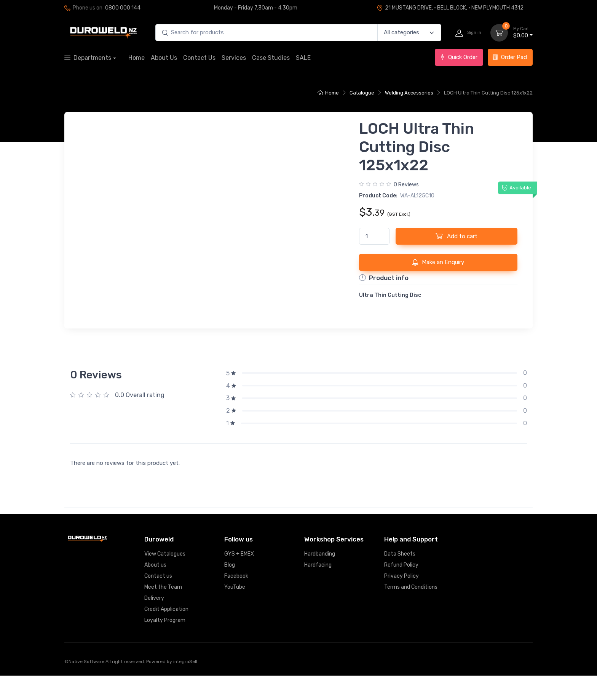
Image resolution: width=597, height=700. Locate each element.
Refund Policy (401, 589)
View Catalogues (165, 578)
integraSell (185, 686)
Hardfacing (318, 589)
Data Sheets (400, 578)
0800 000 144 (123, 8)
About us (155, 589)
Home (136, 58)
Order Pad (510, 57)
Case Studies (271, 58)
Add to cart (457, 236)
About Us (164, 58)
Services (234, 58)
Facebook (236, 600)
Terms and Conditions (411, 611)
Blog (230, 589)
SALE (303, 58)
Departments (88, 58)
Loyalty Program (165, 645)
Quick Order (458, 57)
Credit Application (166, 634)
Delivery (154, 622)
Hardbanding (320, 578)
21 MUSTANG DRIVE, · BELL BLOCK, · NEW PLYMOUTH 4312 (450, 8)
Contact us (158, 600)
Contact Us (199, 58)
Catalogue (362, 93)
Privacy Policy (401, 600)
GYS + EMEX (239, 578)
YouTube (235, 611)
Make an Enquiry (438, 262)
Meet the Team (163, 611)
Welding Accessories (409, 93)
